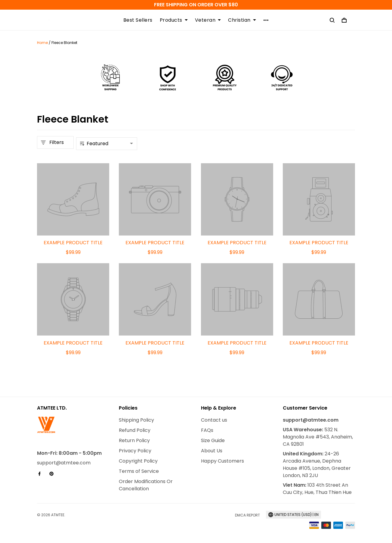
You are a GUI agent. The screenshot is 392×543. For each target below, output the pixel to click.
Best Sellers (138, 20)
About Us (212, 451)
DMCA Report (247, 515)
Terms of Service (139, 471)
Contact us (214, 420)
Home (42, 43)
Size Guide (213, 440)
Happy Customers (222, 461)
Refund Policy (135, 430)
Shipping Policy (136, 420)
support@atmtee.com (64, 463)
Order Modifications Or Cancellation (146, 485)
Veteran (208, 20)
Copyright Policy (138, 461)
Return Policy (134, 440)
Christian (242, 20)
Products (174, 20)
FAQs (207, 430)
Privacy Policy (135, 451)
